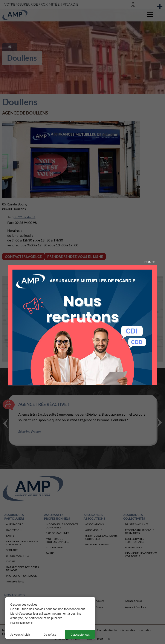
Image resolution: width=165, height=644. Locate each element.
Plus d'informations (21, 623)
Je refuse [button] (50, 635)
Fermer (150, 262)
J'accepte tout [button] (80, 635)
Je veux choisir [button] (20, 635)
